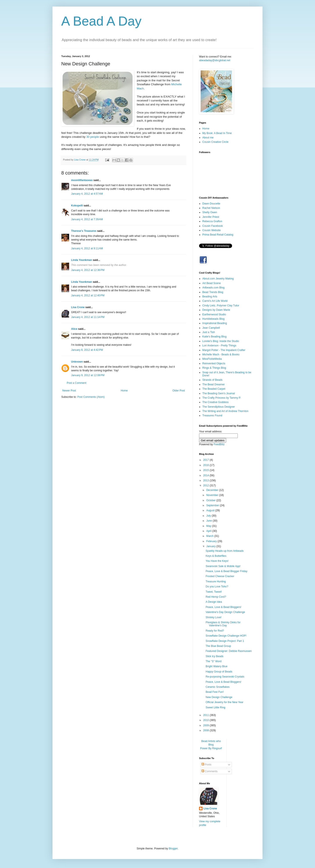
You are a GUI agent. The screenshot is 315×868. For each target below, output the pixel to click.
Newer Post (69, 391)
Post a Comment (76, 383)
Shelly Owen (210, 212)
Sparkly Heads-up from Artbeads (225, 551)
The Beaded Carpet (214, 389)
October (211, 500)
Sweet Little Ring (215, 707)
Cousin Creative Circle (215, 142)
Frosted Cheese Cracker (220, 576)
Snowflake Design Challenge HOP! (226, 636)
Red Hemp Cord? (216, 597)
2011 (206, 715)
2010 (206, 720)
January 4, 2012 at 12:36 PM (88, 270)
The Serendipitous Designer (219, 407)
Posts (206, 765)
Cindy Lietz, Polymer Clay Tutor (221, 306)
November (213, 495)
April (209, 531)
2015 (206, 470)
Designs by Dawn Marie (216, 310)
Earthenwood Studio (214, 314)
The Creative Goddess (215, 402)
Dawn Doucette (211, 204)
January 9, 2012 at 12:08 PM (88, 375)
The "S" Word (213, 661)
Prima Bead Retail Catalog (218, 235)
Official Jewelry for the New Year (225, 702)
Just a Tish (209, 332)
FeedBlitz (219, 444)
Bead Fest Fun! (215, 692)
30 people (93, 137)
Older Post (179, 391)
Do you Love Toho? (217, 587)
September (213, 505)
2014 (206, 475)
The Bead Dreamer (213, 384)
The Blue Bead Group (218, 646)
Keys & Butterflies (216, 556)
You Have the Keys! (217, 561)
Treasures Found (212, 416)
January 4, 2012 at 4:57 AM (87, 194)
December (213, 490)
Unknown (77, 362)
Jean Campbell (211, 328)
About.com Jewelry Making (218, 279)
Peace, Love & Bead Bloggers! (223, 607)
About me (208, 138)
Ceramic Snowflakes (218, 687)
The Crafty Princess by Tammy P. (222, 398)
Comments (209, 771)
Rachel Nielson (211, 208)
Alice (74, 329)
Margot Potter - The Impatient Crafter (224, 350)
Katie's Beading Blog (214, 337)
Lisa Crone (78, 307)
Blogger (173, 849)
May (209, 526)
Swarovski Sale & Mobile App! (223, 566)
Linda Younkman (82, 260)
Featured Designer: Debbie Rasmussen (229, 651)
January (211, 546)
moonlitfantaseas (82, 180)
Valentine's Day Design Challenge (225, 612)
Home (124, 391)
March (210, 536)
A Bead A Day (101, 21)
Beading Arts (210, 297)
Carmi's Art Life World (215, 301)
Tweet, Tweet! (214, 592)
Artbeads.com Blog (213, 288)
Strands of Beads (212, 380)
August (211, 510)
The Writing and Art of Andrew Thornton (225, 411)
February (212, 541)
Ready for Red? (215, 631)
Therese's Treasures (84, 231)
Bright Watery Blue (217, 666)
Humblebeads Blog (213, 319)
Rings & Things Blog (214, 368)
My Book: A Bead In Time (217, 133)
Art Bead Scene (212, 283)
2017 (206, 460)
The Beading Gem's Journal (219, 393)
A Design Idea (214, 602)
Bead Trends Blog (213, 292)
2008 (206, 730)
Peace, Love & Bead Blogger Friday (227, 571)
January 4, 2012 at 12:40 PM (88, 295)
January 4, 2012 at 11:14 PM (88, 317)
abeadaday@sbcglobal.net (215, 60)
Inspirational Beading (215, 323)
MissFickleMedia (212, 359)
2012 (206, 486)
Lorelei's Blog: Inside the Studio (221, 341)
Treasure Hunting (216, 582)
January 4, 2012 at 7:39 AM (87, 219)
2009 (206, 725)
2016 (206, 465)
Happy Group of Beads (219, 672)
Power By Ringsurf (211, 748)
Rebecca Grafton (212, 221)
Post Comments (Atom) (91, 397)
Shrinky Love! (214, 617)
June (209, 521)
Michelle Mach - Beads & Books (221, 355)
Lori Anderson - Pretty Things (219, 346)
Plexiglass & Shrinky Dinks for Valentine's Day (223, 624)
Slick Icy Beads (214, 656)
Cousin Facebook (213, 226)
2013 (206, 480)
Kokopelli (77, 206)
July (209, 516)
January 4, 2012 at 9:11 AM (87, 248)
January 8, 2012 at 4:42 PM (87, 350)
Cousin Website (212, 230)
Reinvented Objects (214, 363)
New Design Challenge (219, 697)
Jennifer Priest (211, 217)
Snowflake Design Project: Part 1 (225, 641)
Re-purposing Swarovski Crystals (225, 677)
